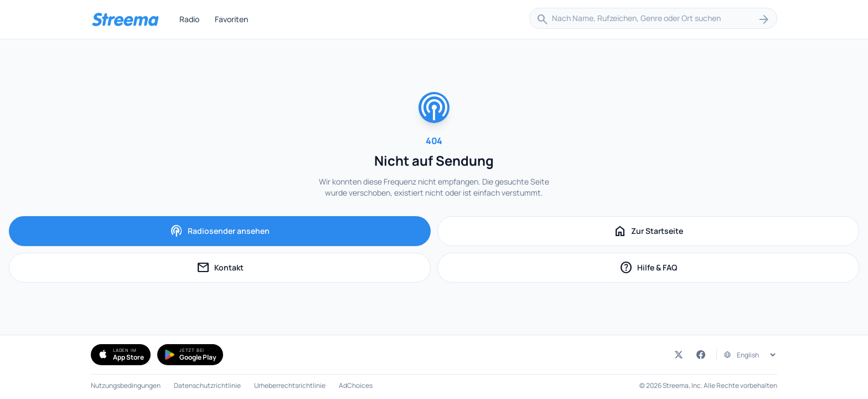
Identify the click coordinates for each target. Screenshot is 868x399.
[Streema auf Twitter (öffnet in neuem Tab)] (679, 355)
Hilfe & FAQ (674, 269)
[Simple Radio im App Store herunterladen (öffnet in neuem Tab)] (121, 355)
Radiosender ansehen (220, 231)
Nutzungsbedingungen (126, 386)
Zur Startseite (648, 231)
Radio (189, 19)
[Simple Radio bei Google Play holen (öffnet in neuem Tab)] (190, 355)
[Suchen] (764, 19)
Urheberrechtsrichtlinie (290, 386)
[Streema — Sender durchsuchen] (125, 19)
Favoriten (231, 19)
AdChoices (356, 386)
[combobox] (653, 19)
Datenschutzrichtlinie (207, 386)
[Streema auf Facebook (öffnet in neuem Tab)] (701, 355)
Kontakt (248, 269)
